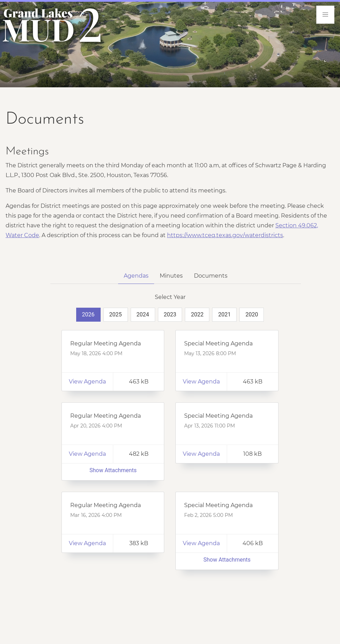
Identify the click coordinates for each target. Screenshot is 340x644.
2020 (252, 314)
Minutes (171, 276)
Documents (211, 276)
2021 (224, 314)
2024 (143, 314)
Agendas (136, 276)
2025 (116, 314)
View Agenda (87, 382)
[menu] (325, 15)
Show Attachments (113, 470)
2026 (88, 314)
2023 (170, 314)
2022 (197, 314)
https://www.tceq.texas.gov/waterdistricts (225, 235)
